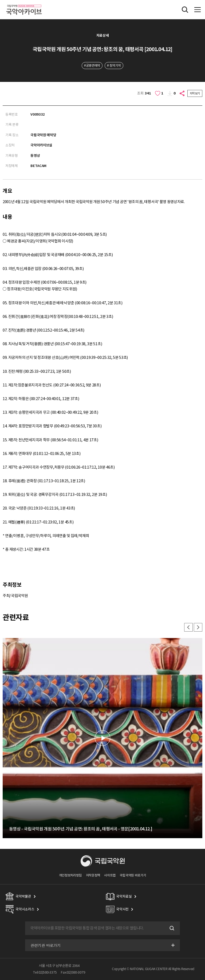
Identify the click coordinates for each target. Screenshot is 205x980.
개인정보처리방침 (70, 875)
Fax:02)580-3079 (73, 972)
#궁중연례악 (92, 65)
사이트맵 (110, 875)
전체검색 (185, 10)
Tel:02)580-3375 (45, 972)
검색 (171, 928)
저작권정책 (93, 875)
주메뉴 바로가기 (0, 0)
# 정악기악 (114, 65)
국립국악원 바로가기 (133, 875)
